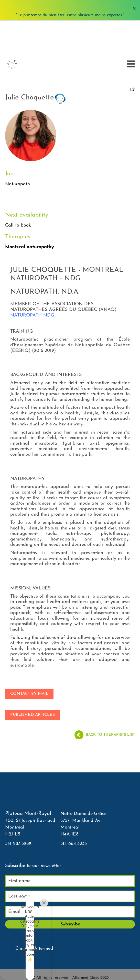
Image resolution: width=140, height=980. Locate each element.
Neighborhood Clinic (70, 968)
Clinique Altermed (34, 914)
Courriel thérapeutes (70, 962)
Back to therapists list (110, 701)
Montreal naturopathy (30, 213)
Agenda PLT (70, 951)
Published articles (33, 680)
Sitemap (70, 973)
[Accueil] (12, 29)
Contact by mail (29, 659)
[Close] (44, 936)
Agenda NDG (70, 957)
